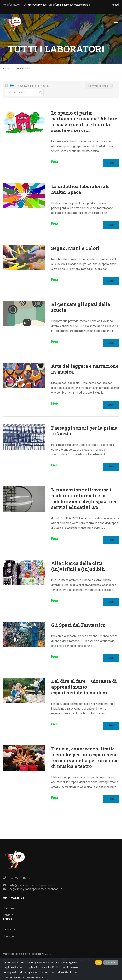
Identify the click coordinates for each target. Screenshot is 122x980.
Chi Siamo (9, 908)
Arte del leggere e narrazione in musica (85, 369)
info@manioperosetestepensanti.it (72, 5)
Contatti (8, 915)
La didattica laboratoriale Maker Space (80, 189)
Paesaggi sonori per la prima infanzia (84, 431)
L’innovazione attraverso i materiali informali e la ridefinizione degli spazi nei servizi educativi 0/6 (84, 498)
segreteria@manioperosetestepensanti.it (36, 889)
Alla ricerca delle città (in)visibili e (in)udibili (78, 566)
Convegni (9, 936)
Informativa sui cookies (17, 972)
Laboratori (9, 929)
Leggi (111, 163)
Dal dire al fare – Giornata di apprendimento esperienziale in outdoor (84, 687)
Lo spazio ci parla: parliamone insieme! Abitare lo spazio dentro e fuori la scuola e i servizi (84, 122)
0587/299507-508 (37, 5)
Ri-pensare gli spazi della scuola (81, 307)
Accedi (115, 5)
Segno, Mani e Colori (75, 248)
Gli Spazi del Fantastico (78, 625)
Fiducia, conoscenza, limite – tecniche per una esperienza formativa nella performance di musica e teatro (85, 757)
